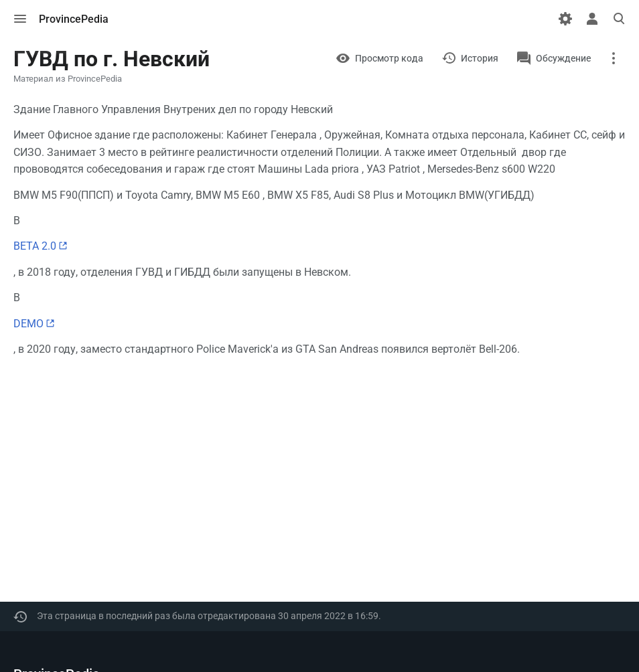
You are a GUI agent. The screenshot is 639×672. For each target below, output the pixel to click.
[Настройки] (565, 19)
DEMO (28, 324)
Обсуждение (563, 58)
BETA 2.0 (35, 246)
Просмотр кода (389, 58)
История (480, 58)
